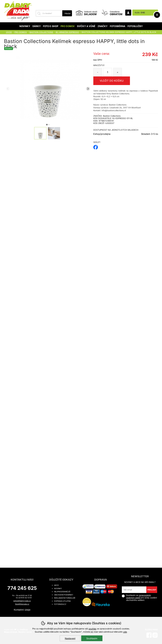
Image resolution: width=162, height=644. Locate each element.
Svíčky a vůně (86, 26)
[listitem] (40, 133)
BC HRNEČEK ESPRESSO (67, 32)
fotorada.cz (60, 604)
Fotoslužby (135, 26)
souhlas (92, 629)
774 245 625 (22, 588)
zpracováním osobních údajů (138, 596)
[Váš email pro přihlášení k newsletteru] (134, 590)
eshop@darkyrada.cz (22, 601)
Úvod (9, 32)
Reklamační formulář (65, 598)
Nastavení (70, 638)
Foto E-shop (51, 26)
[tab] (47, 125)
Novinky (25, 26)
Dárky (37, 26)
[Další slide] (88, 89)
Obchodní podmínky (64, 595)
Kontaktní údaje (22, 610)
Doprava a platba (62, 601)
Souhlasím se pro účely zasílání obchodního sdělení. (139, 598)
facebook (96, 146)
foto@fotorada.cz (22, 604)
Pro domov (68, 26)
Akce (56, 585)
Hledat (68, 13)
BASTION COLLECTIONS (41, 32)
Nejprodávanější (62, 592)
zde (125, 632)
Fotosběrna (118, 26)
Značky (103, 26)
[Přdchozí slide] (8, 89)
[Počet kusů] (108, 72)
